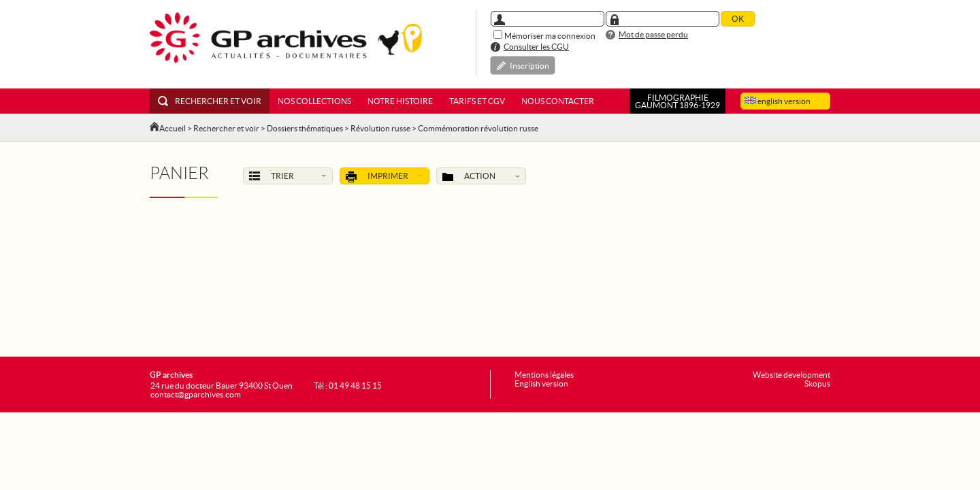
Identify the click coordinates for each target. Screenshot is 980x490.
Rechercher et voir (210, 101)
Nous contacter (558, 101)
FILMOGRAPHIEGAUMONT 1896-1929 (677, 101)
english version (778, 101)
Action (481, 177)
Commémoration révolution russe (478, 128)
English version (541, 383)
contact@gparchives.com (196, 394)
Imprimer (385, 177)
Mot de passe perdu (653, 34)
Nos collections (314, 101)
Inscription (529, 66)
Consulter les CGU (536, 47)
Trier (288, 177)
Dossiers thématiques (305, 128)
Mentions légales (544, 375)
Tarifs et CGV (477, 101)
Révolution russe (380, 128)
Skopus (817, 383)
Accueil (173, 128)
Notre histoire (400, 101)
